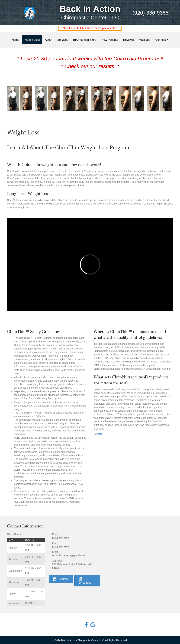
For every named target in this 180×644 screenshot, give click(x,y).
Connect (161, 40)
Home (16, 40)
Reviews (128, 40)
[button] (168, 40)
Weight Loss (32, 40)
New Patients (110, 40)
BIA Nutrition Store (85, 40)
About (49, 40)
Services (63, 40)
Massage (145, 40)
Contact (98, 434)
